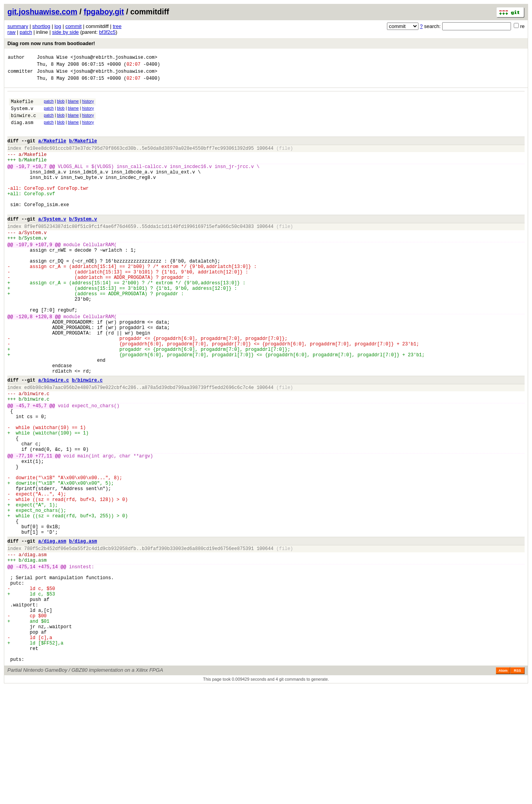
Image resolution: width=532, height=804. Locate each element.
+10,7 (40, 183)
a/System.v (52, 246)
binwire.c (24, 123)
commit (73, 26)
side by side (66, 32)
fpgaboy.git (104, 12)
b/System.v (83, 246)
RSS (517, 787)
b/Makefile (83, 152)
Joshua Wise (52, 58)
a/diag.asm (52, 633)
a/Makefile (52, 152)
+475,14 (48, 663)
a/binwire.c (53, 439)
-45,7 (23, 470)
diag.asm (22, 132)
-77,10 (24, 530)
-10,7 (23, 183)
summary (18, 26)
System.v (22, 115)
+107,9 (44, 276)
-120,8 (24, 363)
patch (26, 32)
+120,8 (44, 363)
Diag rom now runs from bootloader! (51, 43)
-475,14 (26, 663)
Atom (503, 787)
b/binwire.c (87, 439)
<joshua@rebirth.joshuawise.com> (114, 58)
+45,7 (40, 470)
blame (73, 106)
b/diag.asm (83, 633)
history (88, 106)
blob (61, 106)
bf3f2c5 (108, 32)
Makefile (22, 107)
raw (11, 32)
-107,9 (24, 276)
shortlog (41, 26)
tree (117, 26)
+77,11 (44, 530)
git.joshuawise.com (42, 12)
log (58, 26)
